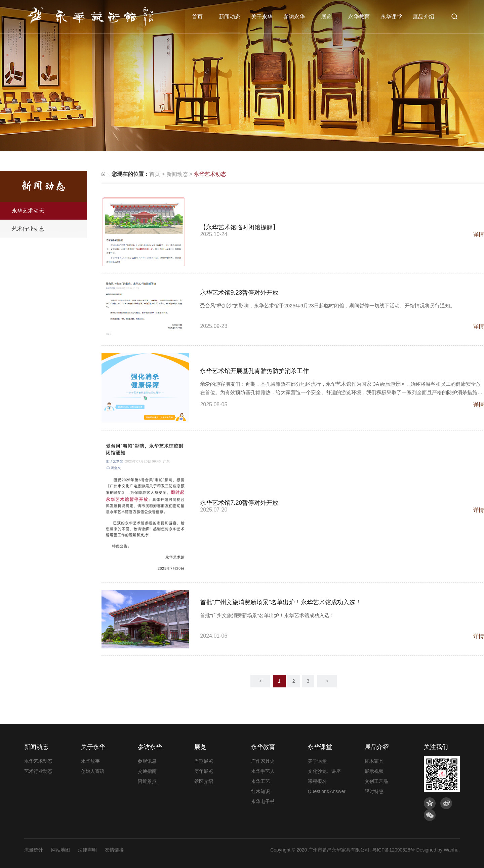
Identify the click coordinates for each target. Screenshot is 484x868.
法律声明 (87, 850)
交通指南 (147, 771)
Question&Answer (327, 791)
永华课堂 (391, 17)
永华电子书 (263, 801)
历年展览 (204, 771)
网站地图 (61, 850)
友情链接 (114, 850)
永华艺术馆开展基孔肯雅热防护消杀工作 (254, 371)
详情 (479, 235)
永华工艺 (260, 781)
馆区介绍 (204, 781)
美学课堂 (317, 761)
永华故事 (90, 761)
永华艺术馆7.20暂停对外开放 (239, 503)
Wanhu (451, 850)
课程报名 (317, 781)
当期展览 (204, 761)
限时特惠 (374, 791)
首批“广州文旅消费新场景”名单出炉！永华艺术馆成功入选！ (281, 602)
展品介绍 (424, 17)
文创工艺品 (376, 781)
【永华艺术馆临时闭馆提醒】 (239, 227)
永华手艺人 (263, 771)
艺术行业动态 (28, 229)
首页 (197, 17)
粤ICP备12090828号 (394, 850)
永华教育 (359, 17)
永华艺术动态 (28, 211)
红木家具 (374, 761)
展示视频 (374, 771)
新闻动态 (230, 17)
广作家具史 (263, 761)
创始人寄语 (93, 771)
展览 (326, 17)
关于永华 (262, 17)
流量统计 (34, 850)
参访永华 (294, 17)
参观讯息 (147, 761)
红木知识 (260, 791)
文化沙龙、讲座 (324, 771)
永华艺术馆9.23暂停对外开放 (239, 293)
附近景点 (147, 781)
